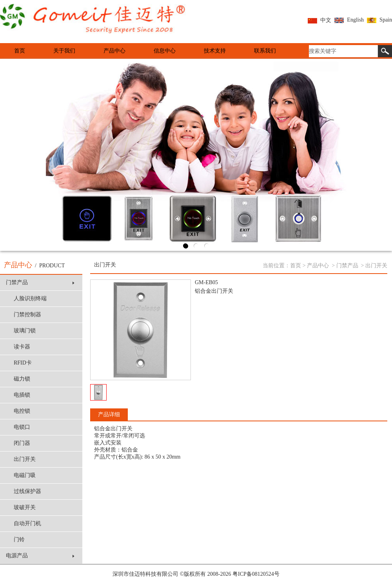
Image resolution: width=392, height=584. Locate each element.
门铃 (19, 540)
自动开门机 (27, 523)
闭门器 (22, 443)
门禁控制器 (27, 315)
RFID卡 (23, 363)
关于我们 (64, 51)
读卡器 (22, 347)
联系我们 (265, 51)
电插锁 (22, 395)
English (349, 20)
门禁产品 (40, 282)
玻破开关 (25, 507)
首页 (20, 51)
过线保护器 (27, 491)
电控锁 (22, 411)
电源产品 (40, 556)
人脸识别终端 (30, 298)
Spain (379, 20)
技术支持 (215, 51)
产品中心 (114, 51)
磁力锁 (22, 379)
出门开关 (25, 459)
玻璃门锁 (25, 331)
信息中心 (165, 51)
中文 (319, 20)
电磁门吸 (25, 475)
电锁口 (22, 427)
